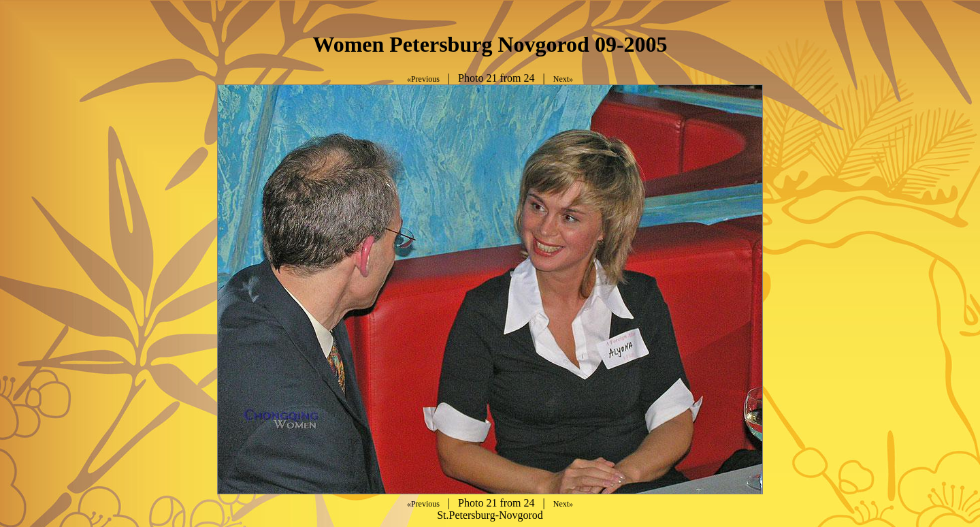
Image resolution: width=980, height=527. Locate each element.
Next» (563, 79)
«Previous (423, 79)
